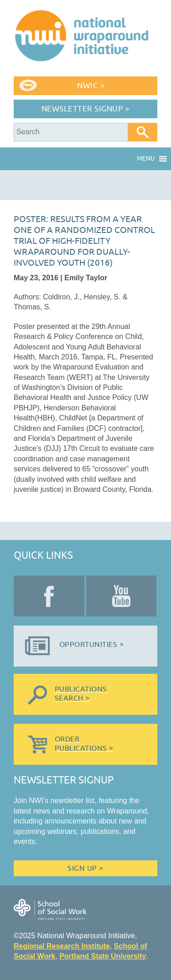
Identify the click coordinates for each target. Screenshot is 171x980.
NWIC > (91, 86)
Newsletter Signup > (86, 109)
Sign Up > (85, 869)
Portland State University (103, 956)
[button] (146, 159)
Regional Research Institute (62, 946)
